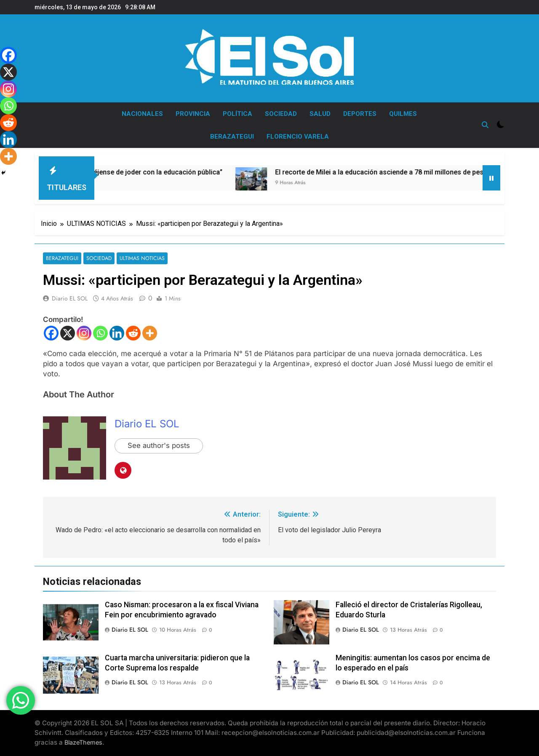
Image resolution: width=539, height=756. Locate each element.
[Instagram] (84, 333)
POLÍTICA (237, 114)
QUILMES (403, 114)
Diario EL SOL (70, 299)
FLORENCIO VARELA (298, 137)
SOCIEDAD (281, 114)
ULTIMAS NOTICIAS (139, 259)
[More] (150, 333)
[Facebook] (51, 333)
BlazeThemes (83, 742)
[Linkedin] (117, 333)
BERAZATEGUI (232, 137)
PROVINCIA (193, 114)
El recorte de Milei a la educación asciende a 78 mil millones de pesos (404, 172)
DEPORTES (360, 114)
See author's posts (159, 446)
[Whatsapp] (100, 333)
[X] (68, 333)
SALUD (320, 114)
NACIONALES (142, 114)
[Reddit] (133, 333)
